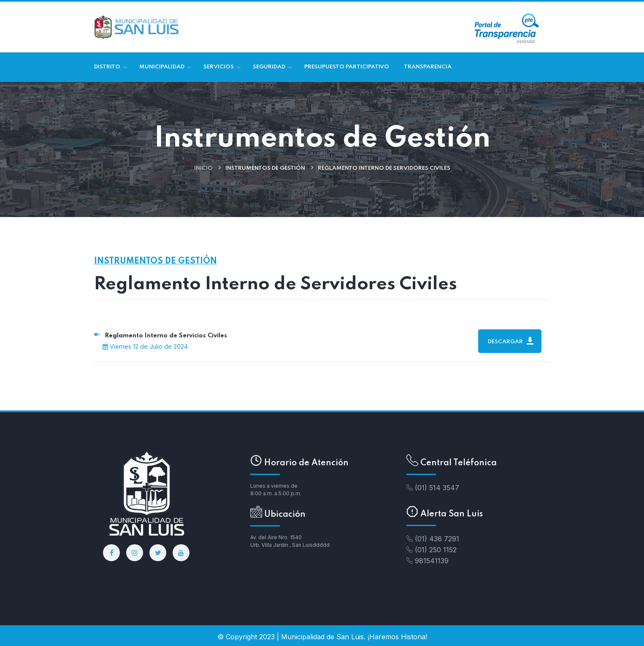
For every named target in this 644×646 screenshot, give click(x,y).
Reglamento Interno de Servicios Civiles (166, 336)
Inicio (203, 168)
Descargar (511, 341)
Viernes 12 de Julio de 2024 (145, 346)
